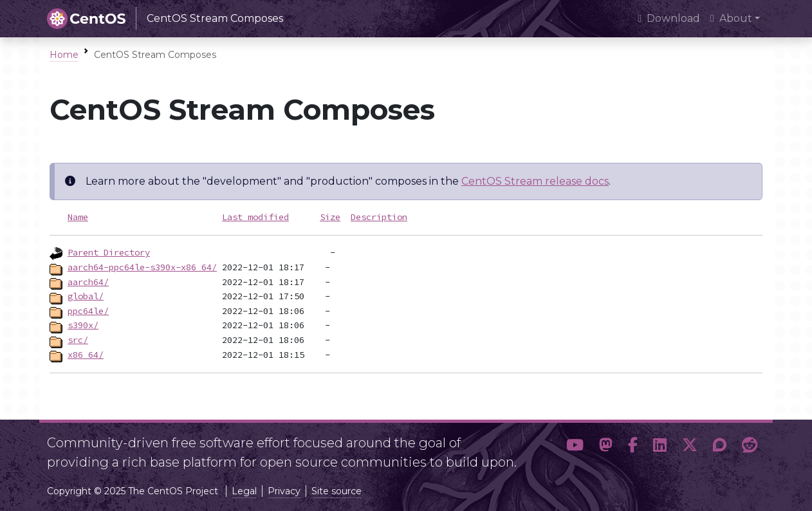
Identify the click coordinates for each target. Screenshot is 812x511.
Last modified (255, 217)
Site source (337, 491)
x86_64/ (86, 355)
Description (379, 217)
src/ (78, 340)
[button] (575, 447)
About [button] (731, 18)
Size (330, 217)
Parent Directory (109, 252)
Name (78, 217)
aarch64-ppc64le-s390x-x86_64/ (142, 267)
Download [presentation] (669, 18)
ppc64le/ (88, 311)
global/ (86, 296)
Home (64, 55)
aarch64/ (88, 282)
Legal (244, 491)
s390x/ (83, 325)
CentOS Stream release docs (535, 181)
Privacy (284, 491)
